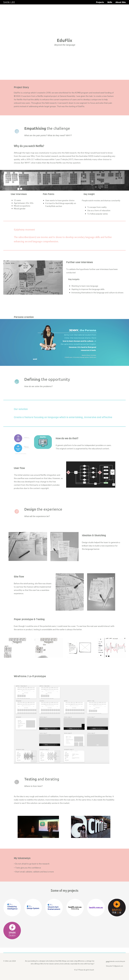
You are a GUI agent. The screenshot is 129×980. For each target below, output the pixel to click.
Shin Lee (9, 2)
